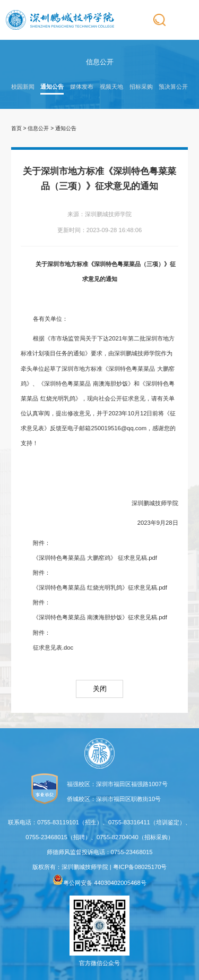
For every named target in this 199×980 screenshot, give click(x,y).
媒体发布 (82, 87)
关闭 (100, 689)
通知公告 (52, 87)
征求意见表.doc (53, 647)
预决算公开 (173, 87)
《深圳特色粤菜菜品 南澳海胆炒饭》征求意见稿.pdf (100, 617)
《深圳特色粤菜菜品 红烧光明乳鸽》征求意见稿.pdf (100, 587)
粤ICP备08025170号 (140, 867)
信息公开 (38, 128)
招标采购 (141, 87)
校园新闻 (23, 87)
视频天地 (111, 87)
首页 (16, 128)
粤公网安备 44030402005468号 (99, 883)
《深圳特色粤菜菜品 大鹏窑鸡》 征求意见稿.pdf (95, 558)
